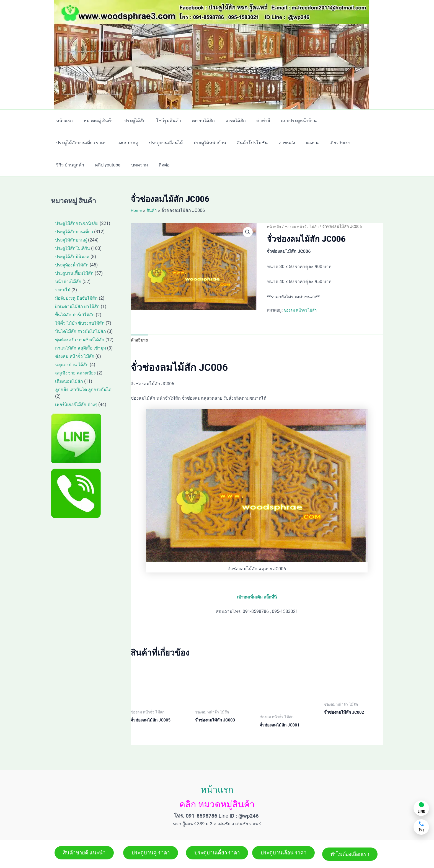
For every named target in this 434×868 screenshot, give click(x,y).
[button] (247, 233)
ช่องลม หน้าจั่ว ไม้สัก (304, 227)
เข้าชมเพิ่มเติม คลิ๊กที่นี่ (257, 598)
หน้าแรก (217, 784)
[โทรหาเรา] (421, 827)
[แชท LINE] (421, 808)
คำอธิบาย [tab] (140, 340)
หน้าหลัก (275, 227)
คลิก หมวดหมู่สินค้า (217, 799)
